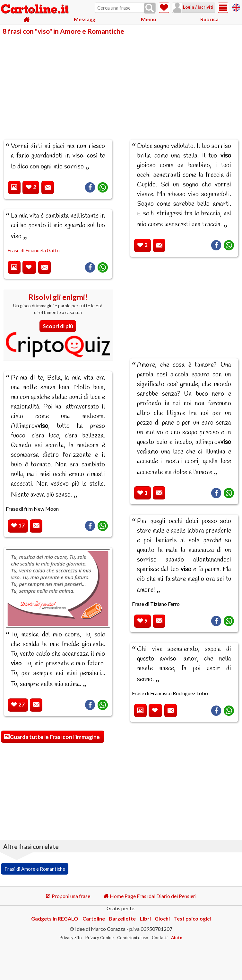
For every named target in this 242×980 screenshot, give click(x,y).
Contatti (160, 938)
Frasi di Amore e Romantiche (35, 869)
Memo (149, 19)
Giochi (162, 918)
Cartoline (94, 918)
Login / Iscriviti (198, 7)
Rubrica (209, 19)
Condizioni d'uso (133, 938)
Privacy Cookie (99, 938)
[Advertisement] (121, 83)
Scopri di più (58, 326)
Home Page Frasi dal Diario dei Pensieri (150, 896)
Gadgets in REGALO (55, 918)
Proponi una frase (68, 896)
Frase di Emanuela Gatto (34, 250)
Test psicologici (192, 918)
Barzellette (122, 918)
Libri (145, 918)
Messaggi (85, 19)
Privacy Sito (71, 938)
